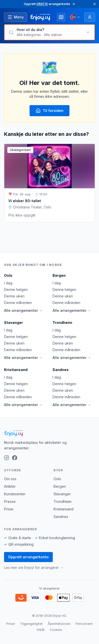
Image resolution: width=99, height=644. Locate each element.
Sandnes (61, 370)
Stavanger (14, 323)
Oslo (8, 275)
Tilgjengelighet (31, 624)
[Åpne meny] (16, 17)
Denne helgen (16, 289)
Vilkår (41, 630)
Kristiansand (16, 370)
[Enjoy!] (49, 433)
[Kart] (61, 17)
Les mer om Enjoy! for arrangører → (34, 568)
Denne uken (14, 296)
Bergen (59, 275)
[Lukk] (94, 4)
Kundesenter (15, 494)
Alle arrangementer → (23, 310)
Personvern (84, 624)
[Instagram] (7, 458)
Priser (9, 509)
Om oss (10, 479)
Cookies (56, 630)
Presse (10, 501)
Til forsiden (49, 111)
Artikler (10, 486)
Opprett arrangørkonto (28, 557)
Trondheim (62, 323)
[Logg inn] (90, 17)
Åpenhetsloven (59, 624)
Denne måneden (18, 303)
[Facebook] (15, 458)
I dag (8, 283)
